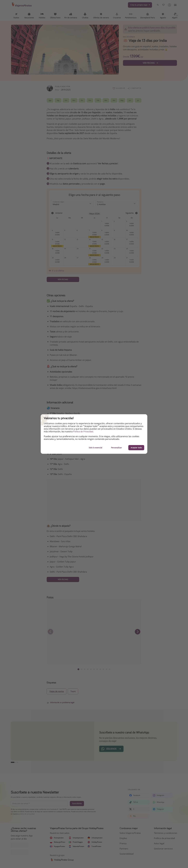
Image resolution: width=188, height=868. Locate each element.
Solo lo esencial (95, 448)
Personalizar (116, 448)
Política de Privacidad (83, 432)
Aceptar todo (136, 448)
